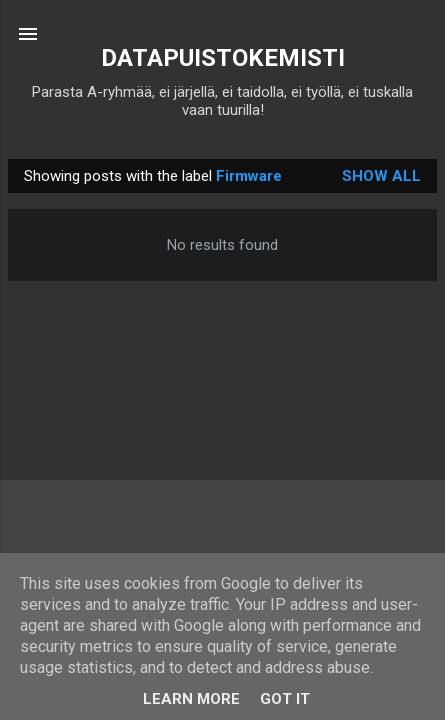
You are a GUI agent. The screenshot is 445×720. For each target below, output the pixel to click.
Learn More (191, 699)
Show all (381, 176)
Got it (285, 699)
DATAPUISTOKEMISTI (223, 58)
